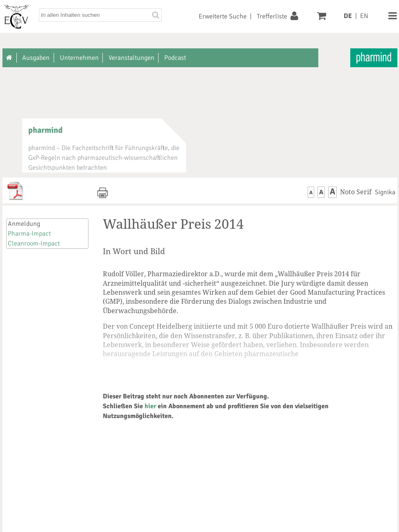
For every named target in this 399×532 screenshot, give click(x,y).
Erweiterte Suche (223, 16)
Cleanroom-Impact (34, 243)
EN (364, 16)
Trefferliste (272, 16)
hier (150, 406)
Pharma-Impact (29, 234)
